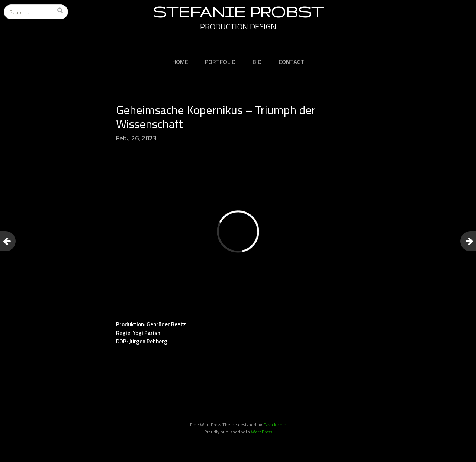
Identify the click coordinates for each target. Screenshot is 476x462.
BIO (257, 62)
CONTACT (291, 62)
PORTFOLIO (220, 62)
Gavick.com (275, 425)
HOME (180, 62)
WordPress (262, 432)
